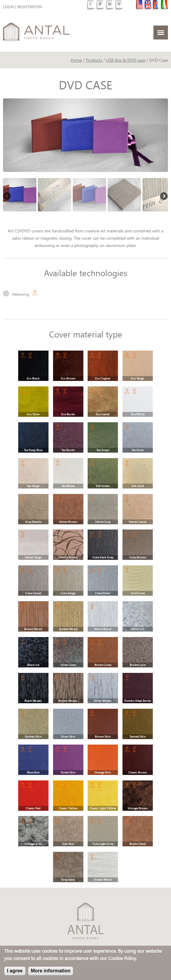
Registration (30, 7)
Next (163, 197)
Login (8, 7)
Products (94, 60)
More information (51, 971)
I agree (15, 971)
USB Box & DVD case (126, 60)
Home (76, 60)
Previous (8, 197)
